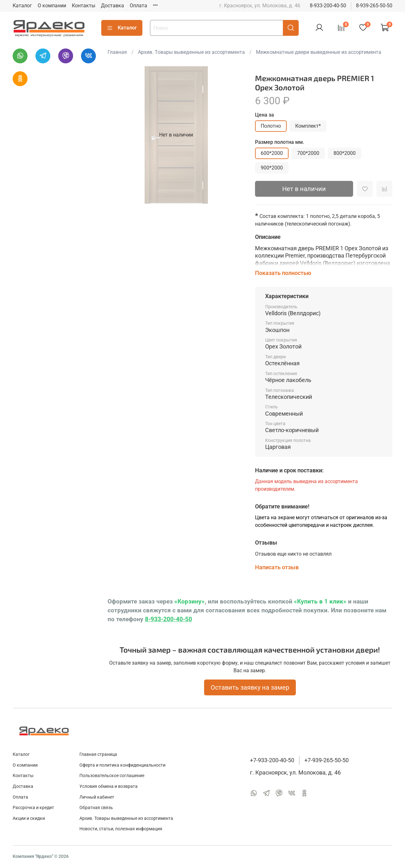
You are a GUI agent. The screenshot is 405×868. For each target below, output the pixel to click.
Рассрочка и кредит (33, 808)
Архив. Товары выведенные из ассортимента (191, 52)
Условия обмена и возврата (109, 786)
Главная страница (98, 754)
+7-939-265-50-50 (327, 760)
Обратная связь (96, 808)
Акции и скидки (29, 818)
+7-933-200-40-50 (272, 760)
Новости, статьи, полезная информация (121, 829)
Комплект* (308, 126)
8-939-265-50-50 (374, 6)
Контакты (84, 6)
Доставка (112, 6)
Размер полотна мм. (280, 142)
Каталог (22, 6)
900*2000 (272, 168)
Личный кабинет (97, 797)
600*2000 (272, 153)
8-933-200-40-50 (328, 6)
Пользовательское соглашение (112, 776)
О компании (52, 6)
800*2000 (345, 153)
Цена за (265, 115)
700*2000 (308, 153)
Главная (117, 52)
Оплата (138, 6)
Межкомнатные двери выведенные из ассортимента (319, 52)
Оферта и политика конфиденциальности (122, 765)
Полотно (271, 126)
